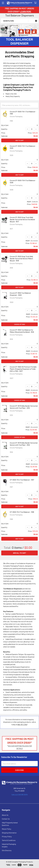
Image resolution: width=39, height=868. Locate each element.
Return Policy (6, 829)
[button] (36, 21)
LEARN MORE (26, 12)
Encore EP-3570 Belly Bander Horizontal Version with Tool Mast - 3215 (24, 407)
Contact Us (6, 819)
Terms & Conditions (9, 840)
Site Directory (7, 850)
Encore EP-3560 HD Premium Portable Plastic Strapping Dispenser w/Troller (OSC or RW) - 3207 (23, 369)
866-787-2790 (22, 724)
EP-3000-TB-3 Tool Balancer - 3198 (22, 512)
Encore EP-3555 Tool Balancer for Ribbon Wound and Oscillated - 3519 (22, 331)
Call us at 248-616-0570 (20, 795)
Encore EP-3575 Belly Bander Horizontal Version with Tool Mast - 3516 (24, 444)
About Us (5, 815)
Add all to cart (20, 553)
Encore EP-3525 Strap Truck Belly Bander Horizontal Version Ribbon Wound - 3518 (21, 258)
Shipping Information (9, 833)
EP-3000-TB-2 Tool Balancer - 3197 (22, 480)
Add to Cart (20, 140)
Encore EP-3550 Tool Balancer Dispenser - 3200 (20, 294)
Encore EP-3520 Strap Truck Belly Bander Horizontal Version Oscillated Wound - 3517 (22, 219)
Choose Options (20, 324)
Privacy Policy (7, 836)
